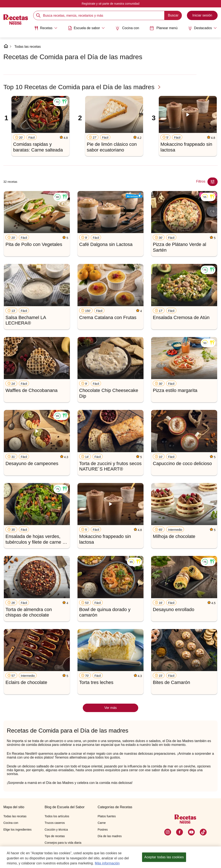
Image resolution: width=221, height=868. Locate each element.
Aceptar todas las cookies (164, 857)
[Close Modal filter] (213, 182)
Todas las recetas (28, 47)
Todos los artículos (57, 816)
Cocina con (127, 28)
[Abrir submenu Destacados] (202, 28)
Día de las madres (110, 836)
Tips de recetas (55, 836)
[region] (110, 857)
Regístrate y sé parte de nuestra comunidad (110, 4)
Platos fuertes (107, 816)
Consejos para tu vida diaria (63, 843)
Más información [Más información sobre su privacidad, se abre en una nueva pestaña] (107, 863)
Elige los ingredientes (17, 830)
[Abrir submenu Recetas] (46, 28)
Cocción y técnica (56, 830)
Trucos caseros (55, 823)
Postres (103, 830)
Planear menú (164, 28)
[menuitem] (46, 30)
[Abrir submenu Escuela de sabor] (86, 28)
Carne (102, 823)
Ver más (111, 708)
